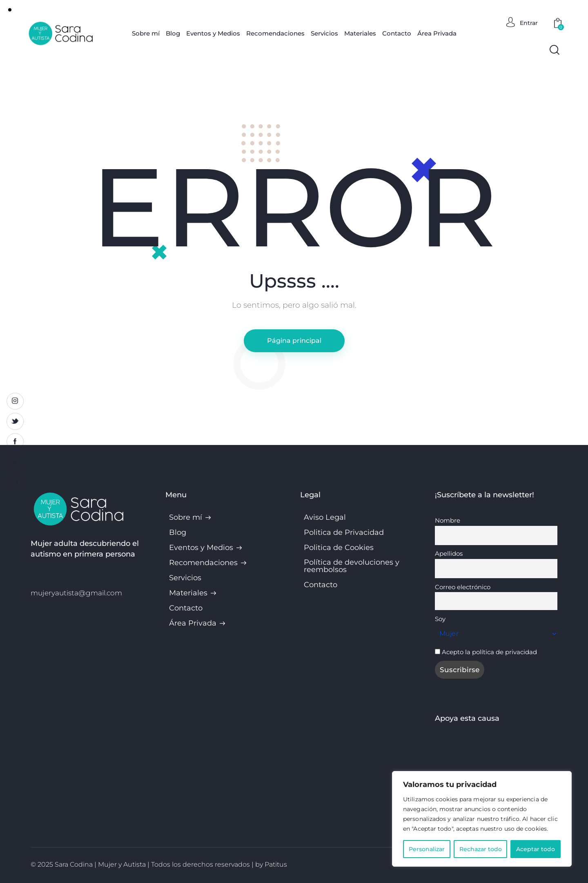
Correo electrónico (463, 587)
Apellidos (449, 553)
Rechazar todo (481, 849)
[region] (482, 819)
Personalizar (427, 849)
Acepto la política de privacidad (489, 652)
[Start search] (555, 50)
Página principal (294, 341)
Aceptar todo (536, 849)
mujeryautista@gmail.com (76, 593)
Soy (440, 619)
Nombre (448, 520)
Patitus (276, 864)
